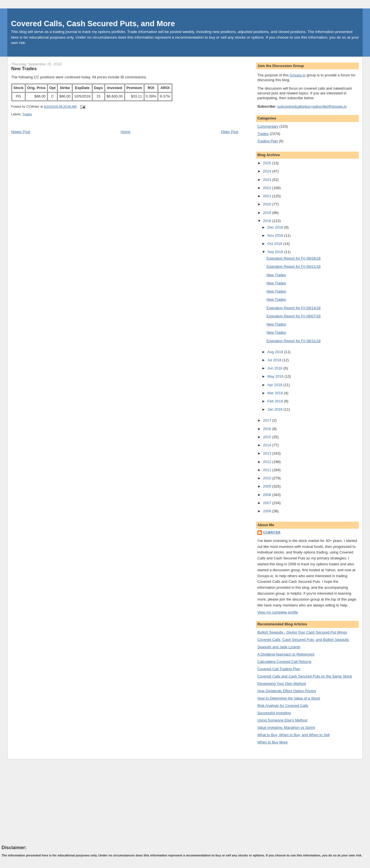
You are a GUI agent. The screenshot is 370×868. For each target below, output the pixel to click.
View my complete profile (278, 612)
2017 (268, 420)
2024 (268, 171)
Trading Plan (268, 141)
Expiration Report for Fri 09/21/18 (293, 266)
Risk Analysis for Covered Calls (283, 706)
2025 (268, 163)
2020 (268, 204)
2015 (268, 437)
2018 (268, 221)
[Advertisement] (44, 802)
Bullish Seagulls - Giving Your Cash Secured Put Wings (302, 632)
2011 (268, 470)
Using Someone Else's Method (282, 720)
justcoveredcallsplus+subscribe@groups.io (312, 106)
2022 (268, 188)
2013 (268, 453)
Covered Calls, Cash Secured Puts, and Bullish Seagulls (303, 640)
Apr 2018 (275, 385)
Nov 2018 (276, 235)
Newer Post (21, 132)
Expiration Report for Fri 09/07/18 (293, 316)
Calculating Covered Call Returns (284, 662)
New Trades (24, 68)
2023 (268, 180)
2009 (268, 486)
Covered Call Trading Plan (279, 669)
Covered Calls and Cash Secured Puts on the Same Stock (305, 676)
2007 (268, 503)
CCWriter (272, 532)
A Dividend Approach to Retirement (286, 654)
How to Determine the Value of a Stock (289, 698)
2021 (268, 196)
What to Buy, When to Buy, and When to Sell (294, 735)
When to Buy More (273, 742)
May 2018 (276, 376)
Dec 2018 (276, 227)
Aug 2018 (276, 352)
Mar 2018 (276, 393)
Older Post (229, 132)
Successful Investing (274, 713)
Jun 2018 (276, 368)
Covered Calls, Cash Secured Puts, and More (93, 24)
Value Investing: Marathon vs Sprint (286, 728)
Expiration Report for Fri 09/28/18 (293, 258)
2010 (268, 478)
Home (125, 132)
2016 (268, 429)
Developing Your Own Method (282, 684)
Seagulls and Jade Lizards (279, 647)
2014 (268, 445)
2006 (268, 511)
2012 (268, 462)
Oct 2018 (275, 244)
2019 (268, 213)
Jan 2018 (276, 409)
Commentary (268, 126)
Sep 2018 (276, 252)
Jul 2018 (275, 360)
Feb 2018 (276, 401)
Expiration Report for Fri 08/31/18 (293, 341)
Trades (27, 114)
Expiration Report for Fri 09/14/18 (293, 308)
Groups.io (298, 75)
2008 (268, 495)
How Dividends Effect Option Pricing (287, 691)
